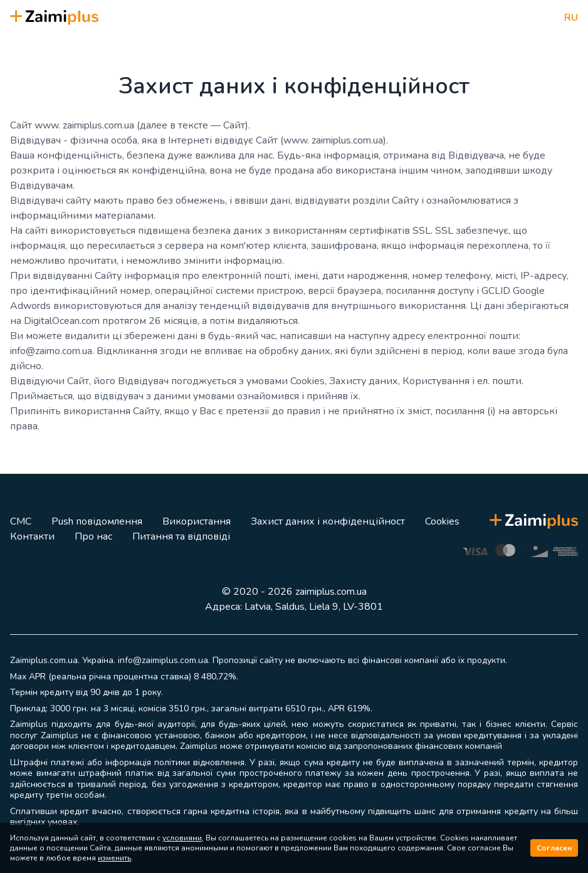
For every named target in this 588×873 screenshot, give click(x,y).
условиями (182, 838)
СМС (21, 521)
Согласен (554, 848)
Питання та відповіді (181, 536)
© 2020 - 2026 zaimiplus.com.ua (294, 592)
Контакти (32, 536)
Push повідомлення (97, 521)
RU (571, 18)
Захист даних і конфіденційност (328, 521)
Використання (197, 521)
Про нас (93, 536)
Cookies (442, 521)
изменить (114, 858)
